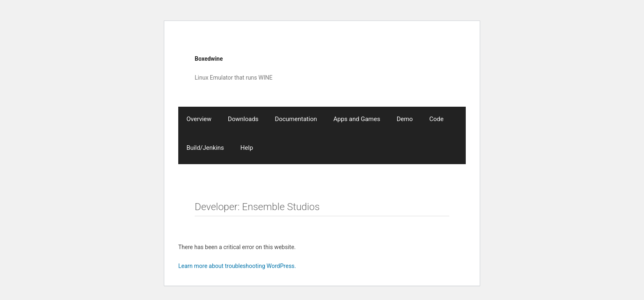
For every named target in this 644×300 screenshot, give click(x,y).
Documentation (296, 119)
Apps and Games (357, 119)
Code (436, 119)
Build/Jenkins (205, 148)
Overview (199, 119)
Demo (405, 119)
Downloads (243, 119)
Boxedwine (209, 59)
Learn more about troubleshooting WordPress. (237, 266)
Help (247, 148)
